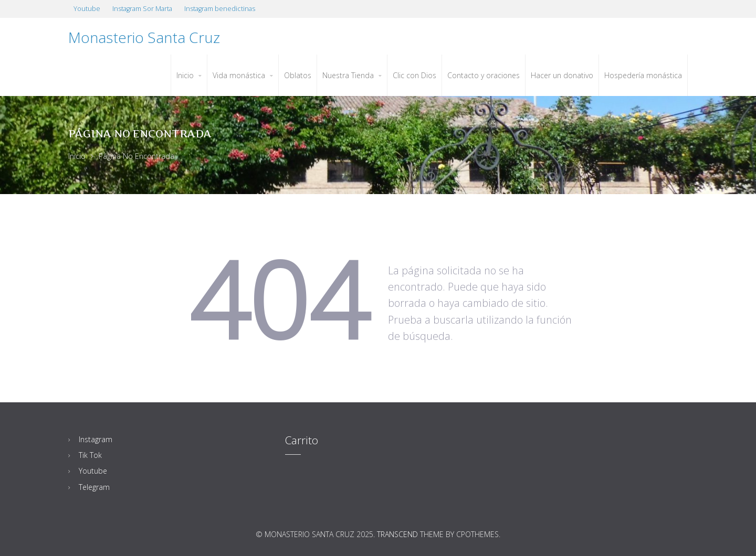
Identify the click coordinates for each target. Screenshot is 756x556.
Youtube (93, 471)
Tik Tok (90, 455)
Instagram (96, 439)
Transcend (397, 534)
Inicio (77, 156)
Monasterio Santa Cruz (144, 37)
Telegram (94, 487)
